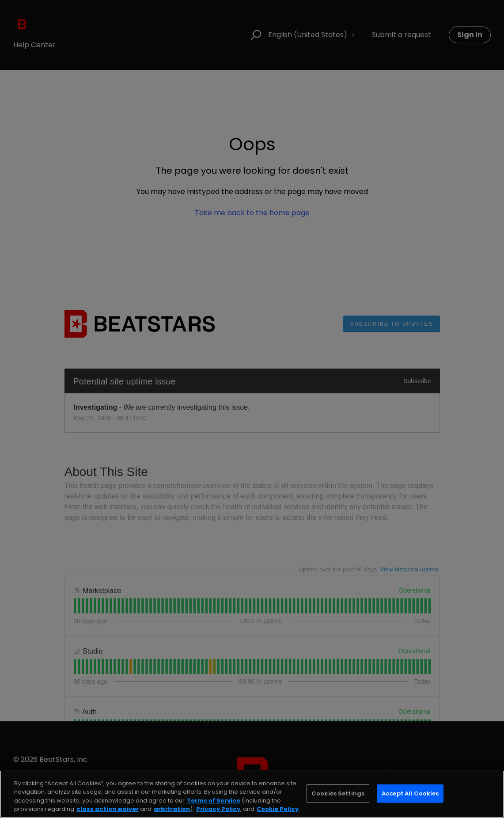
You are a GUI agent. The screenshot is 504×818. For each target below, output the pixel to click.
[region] (252, 794)
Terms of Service (214, 801)
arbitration (172, 809)
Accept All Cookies (410, 793)
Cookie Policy (278, 809)
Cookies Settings (338, 793)
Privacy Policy (218, 809)
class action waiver (108, 809)
